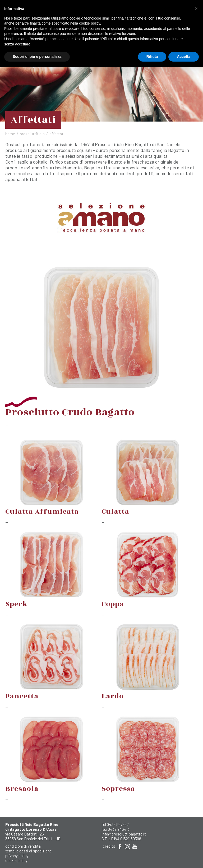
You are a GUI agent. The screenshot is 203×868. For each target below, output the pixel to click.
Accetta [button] (184, 57)
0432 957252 (118, 824)
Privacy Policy (17, 856)
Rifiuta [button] (152, 57)
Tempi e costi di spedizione (29, 851)
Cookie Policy (16, 860)
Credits (109, 846)
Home (10, 134)
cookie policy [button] (89, 23)
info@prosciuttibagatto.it (124, 834)
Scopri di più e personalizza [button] (37, 57)
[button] (196, 8)
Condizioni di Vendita (23, 846)
